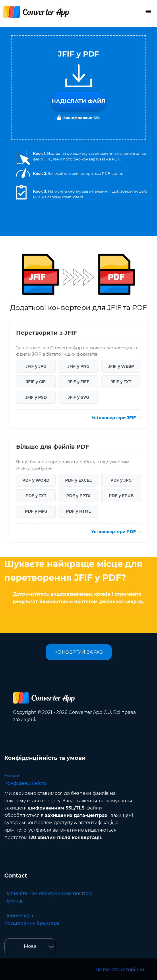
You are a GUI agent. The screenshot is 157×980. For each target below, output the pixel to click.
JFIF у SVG (78, 397)
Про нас (14, 901)
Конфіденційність (25, 783)
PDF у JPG (121, 480)
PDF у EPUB (121, 496)
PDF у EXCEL (78, 480)
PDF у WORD (36, 480)
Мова (30, 946)
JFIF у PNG (78, 366)
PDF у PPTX (78, 496)
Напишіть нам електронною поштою (48, 893)
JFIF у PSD (36, 397)
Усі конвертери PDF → (116, 532)
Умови (12, 776)
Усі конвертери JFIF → (116, 418)
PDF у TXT (36, 496)
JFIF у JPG (36, 366)
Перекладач (19, 916)
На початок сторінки (120, 970)
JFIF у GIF (36, 382)
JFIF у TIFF (78, 382)
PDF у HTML (78, 511)
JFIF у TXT (121, 382)
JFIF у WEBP (121, 366)
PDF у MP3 (36, 511)
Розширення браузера (32, 923)
